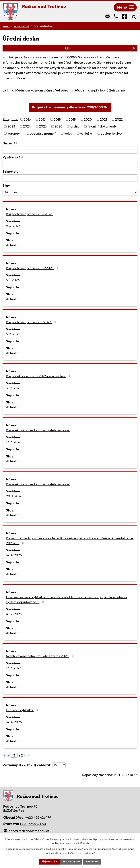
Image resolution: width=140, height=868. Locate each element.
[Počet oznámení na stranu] (59, 765)
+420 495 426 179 (38, 818)
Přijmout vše (49, 861)
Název (9, 143)
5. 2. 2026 (13, 334)
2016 (27, 119)
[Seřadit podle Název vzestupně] (17, 142)
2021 (103, 119)
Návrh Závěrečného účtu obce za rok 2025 (40, 656)
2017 (42, 119)
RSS (100, 48)
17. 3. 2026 (14, 442)
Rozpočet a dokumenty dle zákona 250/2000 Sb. (70, 107)
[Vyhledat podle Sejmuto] (70, 178)
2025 (43, 127)
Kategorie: (10, 119)
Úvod (6, 26)
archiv (75, 127)
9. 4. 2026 (13, 226)
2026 (58, 127)
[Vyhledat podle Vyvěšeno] (70, 164)
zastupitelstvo (111, 133)
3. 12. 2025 (14, 388)
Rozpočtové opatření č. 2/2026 (32, 214)
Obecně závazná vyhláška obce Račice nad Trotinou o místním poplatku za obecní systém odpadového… (66, 600)
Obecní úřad (22, 26)
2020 (88, 119)
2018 (57, 119)
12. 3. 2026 (14, 668)
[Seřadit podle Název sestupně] (17, 144)
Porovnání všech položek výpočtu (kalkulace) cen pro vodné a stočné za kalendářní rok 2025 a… (70, 541)
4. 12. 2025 (14, 614)
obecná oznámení (43, 133)
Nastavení (92, 861)
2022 (119, 119)
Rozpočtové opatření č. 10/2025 (33, 268)
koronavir (15, 133)
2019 (72, 119)
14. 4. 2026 (14, 555)
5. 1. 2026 (13, 280)
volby (68, 133)
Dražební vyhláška (23, 710)
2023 (11, 127)
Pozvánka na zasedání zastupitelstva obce (41, 430)
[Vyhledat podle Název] (70, 150)
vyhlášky (86, 133)
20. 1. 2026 (14, 496)
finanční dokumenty (102, 127)
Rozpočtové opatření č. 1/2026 (32, 322)
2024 (27, 127)
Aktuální (12, 245)
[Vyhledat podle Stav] (70, 192)
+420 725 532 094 (33, 824)
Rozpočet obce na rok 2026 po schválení (39, 376)
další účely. (83, 843)
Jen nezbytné (71, 861)
